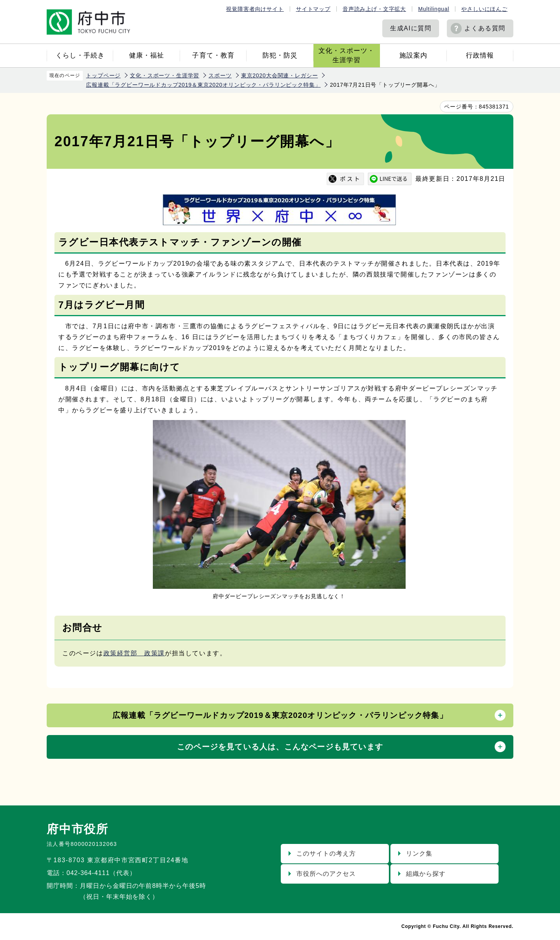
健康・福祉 (147, 55)
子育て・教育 (213, 55)
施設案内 (413, 55)
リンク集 (419, 853)
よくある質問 (485, 28)
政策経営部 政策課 (134, 653)
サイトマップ (313, 9)
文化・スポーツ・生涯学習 (346, 55)
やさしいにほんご (484, 9)
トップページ (103, 75)
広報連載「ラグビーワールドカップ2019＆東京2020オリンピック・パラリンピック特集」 (203, 85)
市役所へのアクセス (326, 874)
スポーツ (220, 75)
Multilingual (434, 9)
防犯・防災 (280, 55)
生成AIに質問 (411, 28)
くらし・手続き (80, 55)
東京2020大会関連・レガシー (280, 75)
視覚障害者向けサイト (255, 9)
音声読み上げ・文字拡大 (374, 9)
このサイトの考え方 (326, 853)
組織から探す (426, 874)
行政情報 (480, 55)
